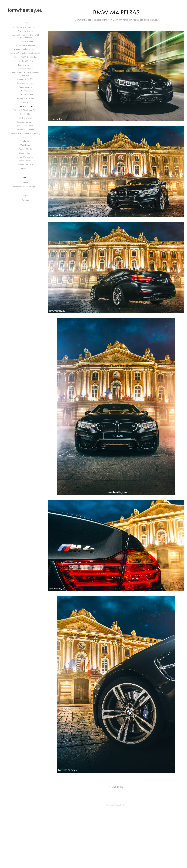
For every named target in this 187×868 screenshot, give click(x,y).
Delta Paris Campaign (25, 83)
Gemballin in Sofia (25, 42)
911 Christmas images (25, 91)
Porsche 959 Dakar (25, 69)
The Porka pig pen (25, 65)
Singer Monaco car (25, 157)
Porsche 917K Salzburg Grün (25, 110)
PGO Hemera (25, 145)
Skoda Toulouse (25, 153)
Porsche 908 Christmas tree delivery (25, 133)
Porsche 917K (25, 102)
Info (25, 178)
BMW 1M (25, 168)
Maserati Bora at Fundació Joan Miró (25, 53)
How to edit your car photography (25, 186)
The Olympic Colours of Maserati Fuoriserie (25, 74)
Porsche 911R (25, 141)
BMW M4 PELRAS (25, 106)
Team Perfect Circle (25, 95)
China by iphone (25, 137)
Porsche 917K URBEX (25, 130)
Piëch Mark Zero (25, 87)
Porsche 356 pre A (25, 165)
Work (25, 22)
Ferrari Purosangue (25, 31)
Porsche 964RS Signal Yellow (25, 57)
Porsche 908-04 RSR (25, 99)
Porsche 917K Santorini (25, 45)
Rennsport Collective (25, 122)
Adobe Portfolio (121, 805)
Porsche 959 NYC (25, 61)
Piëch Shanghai (25, 118)
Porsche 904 (25, 114)
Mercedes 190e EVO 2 (25, 161)
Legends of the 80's (25, 79)
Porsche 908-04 (25, 149)
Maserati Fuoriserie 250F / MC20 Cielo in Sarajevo (25, 36)
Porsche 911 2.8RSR (25, 126)
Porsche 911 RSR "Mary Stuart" (25, 27)
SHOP (25, 195)
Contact (25, 200)
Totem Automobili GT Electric (25, 49)
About (25, 182)
